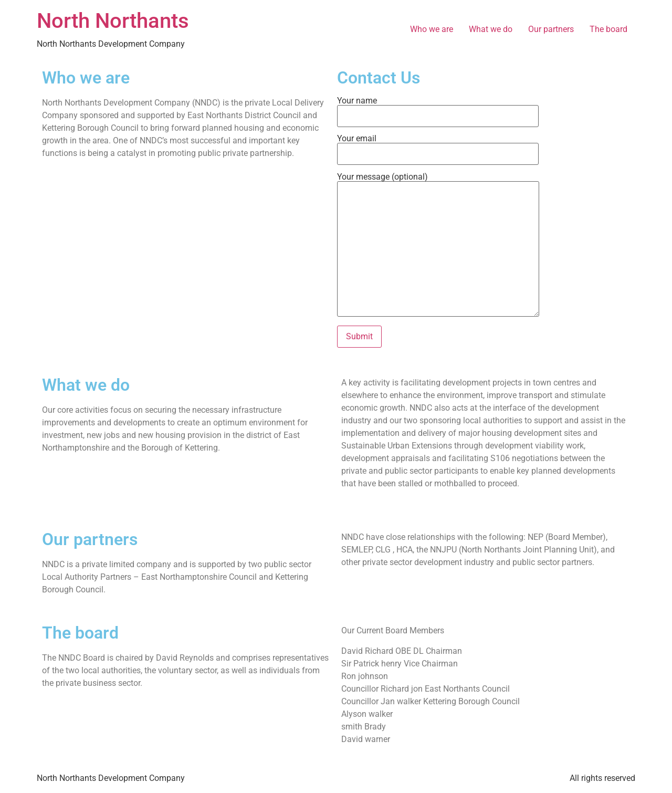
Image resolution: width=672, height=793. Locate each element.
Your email (438, 147)
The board (608, 29)
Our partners (551, 29)
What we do (491, 29)
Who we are (432, 29)
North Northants (113, 21)
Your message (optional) (438, 246)
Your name (438, 109)
